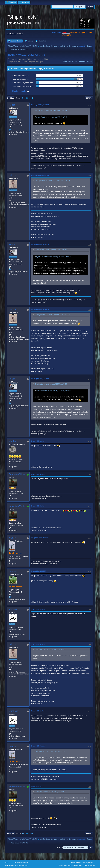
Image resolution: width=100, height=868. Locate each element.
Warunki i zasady (82, 863)
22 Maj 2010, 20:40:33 (38, 644)
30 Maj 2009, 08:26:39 (38, 474)
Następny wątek (85, 61)
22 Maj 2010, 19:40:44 (38, 609)
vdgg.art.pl (66, 33)
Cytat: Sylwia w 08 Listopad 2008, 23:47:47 (52, 117)
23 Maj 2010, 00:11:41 (38, 746)
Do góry (11, 833)
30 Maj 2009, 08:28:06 (38, 506)
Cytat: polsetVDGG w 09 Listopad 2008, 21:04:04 (52, 181)
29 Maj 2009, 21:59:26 (38, 441)
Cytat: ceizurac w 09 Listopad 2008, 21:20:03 (51, 384)
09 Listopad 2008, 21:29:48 (40, 379)
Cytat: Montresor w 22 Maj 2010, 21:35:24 (50, 751)
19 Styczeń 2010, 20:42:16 (40, 538)
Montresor (14, 609)
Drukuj (89, 98)
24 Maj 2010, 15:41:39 (38, 786)
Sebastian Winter (17, 474)
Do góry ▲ (92, 863)
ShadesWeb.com (23, 865)
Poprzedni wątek (70, 61)
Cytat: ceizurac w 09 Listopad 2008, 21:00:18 (51, 110)
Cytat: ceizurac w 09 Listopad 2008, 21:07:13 (51, 250)
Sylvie (89, 46)
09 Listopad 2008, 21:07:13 (40, 175)
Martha (12, 441)
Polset (12, 105)
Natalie (12, 538)
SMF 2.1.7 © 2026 (11, 863)
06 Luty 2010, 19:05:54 (38, 571)
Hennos (13, 571)
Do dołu (11, 98)
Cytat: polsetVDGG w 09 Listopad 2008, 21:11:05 (52, 315)
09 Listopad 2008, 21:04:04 (40, 105)
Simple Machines (23, 863)
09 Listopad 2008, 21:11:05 (40, 244)
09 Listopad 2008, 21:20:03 (40, 309)
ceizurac (13, 175)
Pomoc (73, 863)
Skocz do (59, 848)
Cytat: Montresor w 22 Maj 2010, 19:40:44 (50, 650)
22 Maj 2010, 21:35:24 (38, 711)
